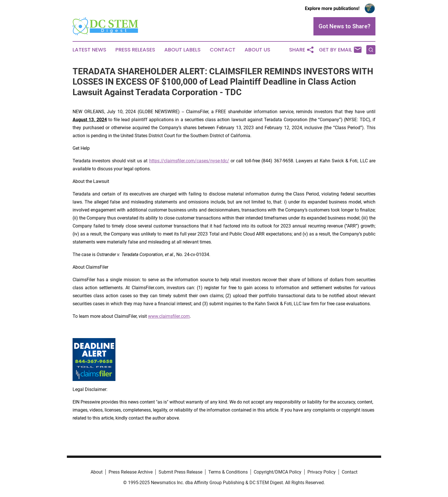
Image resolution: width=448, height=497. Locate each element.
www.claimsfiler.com (169, 316)
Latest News (89, 50)
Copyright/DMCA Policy (278, 472)
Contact (223, 50)
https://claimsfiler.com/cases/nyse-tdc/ (189, 161)
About (97, 472)
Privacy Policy (322, 472)
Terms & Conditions (228, 472)
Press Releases (135, 50)
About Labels (182, 50)
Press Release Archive (131, 472)
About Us (257, 50)
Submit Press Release (180, 472)
